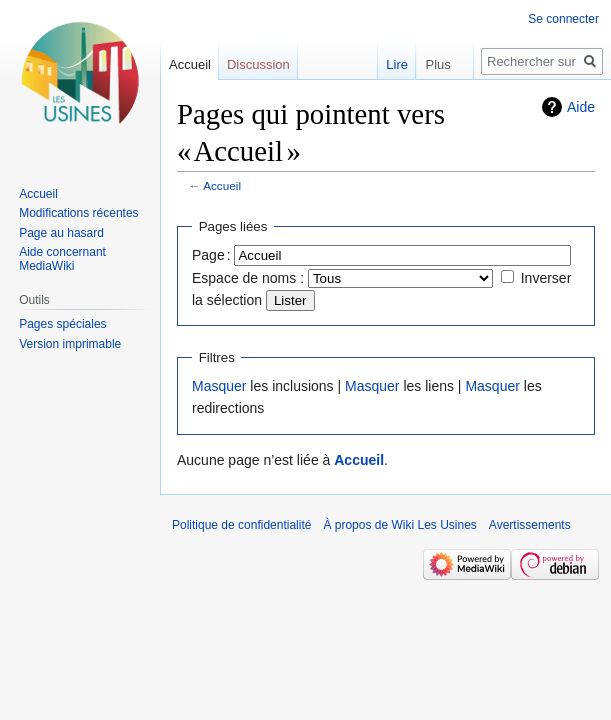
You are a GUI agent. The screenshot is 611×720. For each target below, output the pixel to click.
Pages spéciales (62, 324)
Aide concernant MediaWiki (62, 259)
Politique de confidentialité (241, 525)
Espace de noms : (248, 278)
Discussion (258, 64)
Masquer (219, 386)
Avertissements (530, 525)
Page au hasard (61, 233)
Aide (581, 107)
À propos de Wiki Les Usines (399, 525)
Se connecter (563, 19)
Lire (385, 64)
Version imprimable (70, 344)
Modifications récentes (78, 213)
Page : (211, 255)
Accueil (222, 185)
